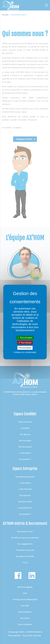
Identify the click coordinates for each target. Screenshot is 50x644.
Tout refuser (25, 343)
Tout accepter (25, 338)
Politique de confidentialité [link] (25, 352)
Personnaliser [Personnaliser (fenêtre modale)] (25, 348)
